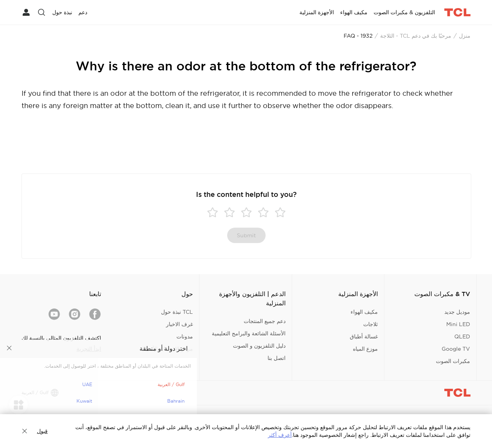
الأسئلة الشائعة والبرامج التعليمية (249, 333)
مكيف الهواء (364, 312)
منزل (465, 36)
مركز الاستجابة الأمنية (168, 349)
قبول (42, 431)
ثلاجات (371, 324)
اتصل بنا (277, 358)
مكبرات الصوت (453, 361)
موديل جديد (457, 312)
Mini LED (458, 324)
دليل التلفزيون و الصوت (259, 346)
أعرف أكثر (280, 435)
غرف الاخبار (180, 324)
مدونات (185, 336)
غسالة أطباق (364, 336)
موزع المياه (365, 349)
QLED (462, 336)
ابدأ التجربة (89, 349)
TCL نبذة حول (177, 312)
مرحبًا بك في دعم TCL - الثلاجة (416, 36)
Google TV (456, 349)
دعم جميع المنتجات (265, 321)
